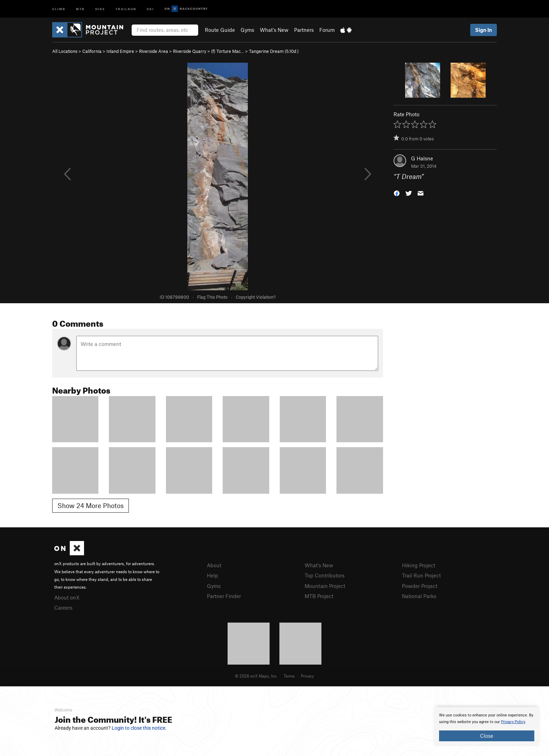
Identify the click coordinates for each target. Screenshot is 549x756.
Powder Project (420, 586)
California (92, 51)
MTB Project (319, 596)
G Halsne (422, 158)
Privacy (307, 676)
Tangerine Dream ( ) (274, 51)
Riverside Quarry (190, 51)
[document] (487, 727)
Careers (63, 608)
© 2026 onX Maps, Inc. (256, 676)
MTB (80, 9)
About (214, 565)
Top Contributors (325, 575)
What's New (274, 30)
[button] (397, 193)
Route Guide (220, 30)
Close (487, 736)
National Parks (419, 596)
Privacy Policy (513, 722)
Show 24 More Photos (91, 505)
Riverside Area (154, 51)
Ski (150, 9)
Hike (100, 9)
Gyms (247, 30)
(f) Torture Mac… (228, 51)
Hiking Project (419, 565)
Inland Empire (120, 51)
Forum (327, 30)
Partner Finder (224, 596)
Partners (304, 30)
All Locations (65, 51)
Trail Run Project (421, 575)
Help (213, 575)
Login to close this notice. (139, 728)
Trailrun (126, 9)
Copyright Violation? (256, 297)
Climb (59, 9)
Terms (289, 676)
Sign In (484, 30)
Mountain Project (325, 586)
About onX (67, 597)
